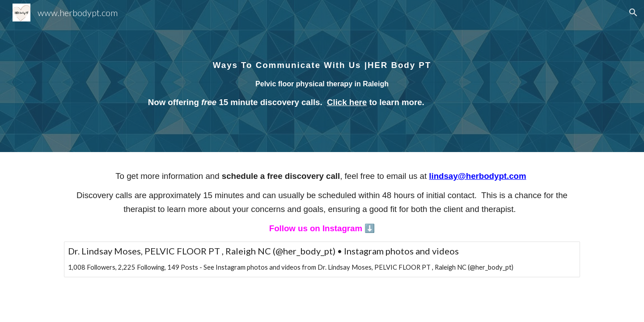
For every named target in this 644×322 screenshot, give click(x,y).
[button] (633, 13)
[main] (322, 76)
